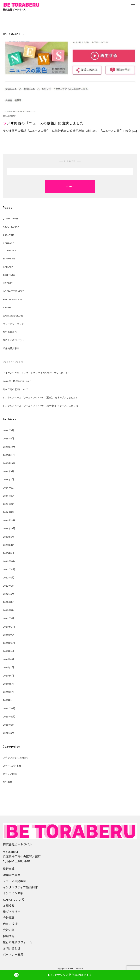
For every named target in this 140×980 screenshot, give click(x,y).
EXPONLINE (9, 259)
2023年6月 (9, 537)
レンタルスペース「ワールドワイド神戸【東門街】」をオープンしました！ (42, 406)
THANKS (11, 251)
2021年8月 (8, 660)
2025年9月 (9, 472)
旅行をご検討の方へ (13, 341)
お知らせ (9, 906)
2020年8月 (9, 725)
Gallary (8, 267)
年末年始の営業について (16, 390)
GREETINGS (9, 275)
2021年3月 (8, 692)
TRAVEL (7, 308)
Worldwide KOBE (13, 316)
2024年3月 (9, 504)
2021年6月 (8, 676)
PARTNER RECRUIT (13, 300)
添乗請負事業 (12, 875)
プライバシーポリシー (15, 324)
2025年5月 (8, 480)
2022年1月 (8, 619)
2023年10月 (9, 529)
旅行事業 (8, 782)
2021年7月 (8, 668)
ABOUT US (9, 235)
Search (70, 187)
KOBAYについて (14, 900)
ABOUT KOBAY (11, 227)
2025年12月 (9, 447)
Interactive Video (14, 291)
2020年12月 (9, 709)
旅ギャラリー (12, 912)
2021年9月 (8, 651)
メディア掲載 (10, 774)
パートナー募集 (13, 955)
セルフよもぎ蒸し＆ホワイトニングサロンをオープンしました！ (37, 373)
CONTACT (8, 243)
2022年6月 (9, 586)
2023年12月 (9, 521)
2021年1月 (8, 700)
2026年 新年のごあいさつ (17, 382)
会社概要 (9, 918)
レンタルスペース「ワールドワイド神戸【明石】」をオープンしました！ (40, 398)
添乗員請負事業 (11, 349)
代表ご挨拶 (10, 924)
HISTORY (8, 283)
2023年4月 (9, 545)
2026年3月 (9, 431)
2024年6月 (9, 496)
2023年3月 (8, 553)
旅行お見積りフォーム (17, 943)
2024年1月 (9, 512)
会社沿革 (9, 930)
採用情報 (9, 937)
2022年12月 (9, 562)
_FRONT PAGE (11, 219)
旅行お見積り (10, 332)
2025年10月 (9, 463)
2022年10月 (9, 570)
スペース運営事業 (12, 766)
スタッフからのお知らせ (16, 758)
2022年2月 (9, 610)
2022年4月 (9, 602)
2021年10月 (9, 643)
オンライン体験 (13, 894)
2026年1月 (8, 439)
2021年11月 (9, 635)
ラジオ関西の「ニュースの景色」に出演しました (43, 124)
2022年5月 (9, 594)
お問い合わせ (12, 949)
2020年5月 (9, 733)
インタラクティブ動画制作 (20, 888)
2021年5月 (8, 684)
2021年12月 (9, 627)
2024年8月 (9, 488)
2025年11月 (9, 455)
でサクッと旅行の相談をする (70, 975)
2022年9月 (9, 578)
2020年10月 (9, 717)
